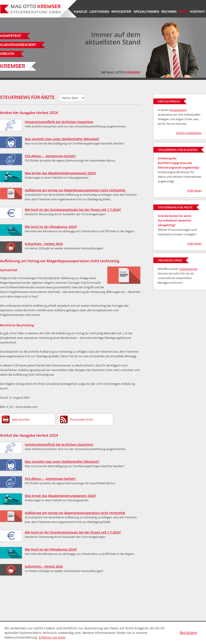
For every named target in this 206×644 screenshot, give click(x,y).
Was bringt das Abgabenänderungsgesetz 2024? (60, 173)
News (183, 12)
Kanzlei (81, 12)
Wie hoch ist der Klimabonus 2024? (51, 227)
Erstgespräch (178, 110)
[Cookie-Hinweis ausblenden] (188, 633)
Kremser (13, 67)
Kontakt (198, 12)
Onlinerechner (188, 269)
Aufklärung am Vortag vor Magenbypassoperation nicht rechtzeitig (75, 190)
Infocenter (121, 12)
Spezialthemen (146, 12)
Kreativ (7, 54)
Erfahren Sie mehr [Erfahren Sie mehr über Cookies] (52, 637)
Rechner (169, 12)
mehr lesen (194, 190)
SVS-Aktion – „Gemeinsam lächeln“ (51, 156)
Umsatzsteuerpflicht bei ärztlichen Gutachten (59, 122)
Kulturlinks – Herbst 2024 (44, 244)
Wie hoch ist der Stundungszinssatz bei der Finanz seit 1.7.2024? (73, 210)
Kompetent (11, 36)
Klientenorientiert (18, 45)
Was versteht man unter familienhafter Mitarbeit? (62, 139)
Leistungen (99, 12)
